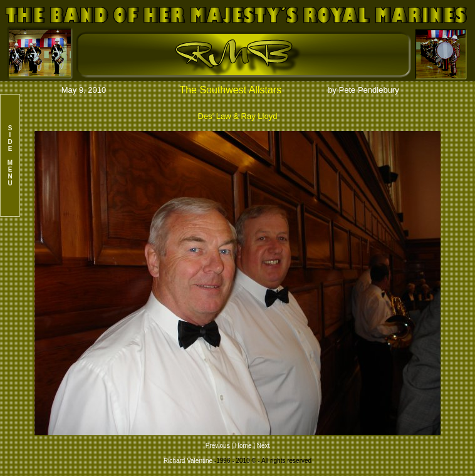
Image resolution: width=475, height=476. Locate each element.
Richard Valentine (188, 461)
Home (243, 446)
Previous (219, 446)
